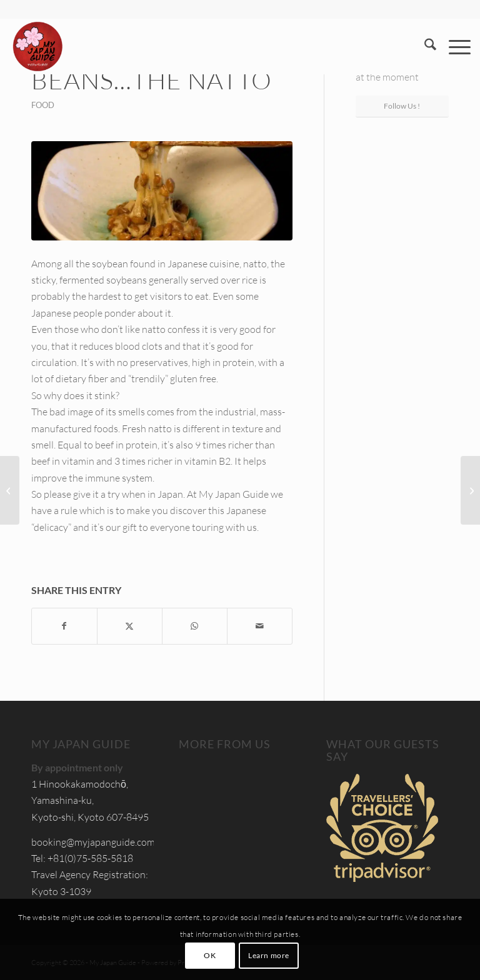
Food (43, 105)
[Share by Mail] (260, 626)
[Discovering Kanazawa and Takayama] (470, 490)
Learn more (269, 955)
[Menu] (453, 46)
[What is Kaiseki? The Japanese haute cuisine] (10, 490)
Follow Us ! (402, 106)
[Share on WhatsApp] (195, 626)
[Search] (424, 46)
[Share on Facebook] (64, 626)
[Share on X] (130, 626)
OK (210, 955)
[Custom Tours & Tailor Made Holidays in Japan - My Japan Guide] (37, 46)
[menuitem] (424, 46)
